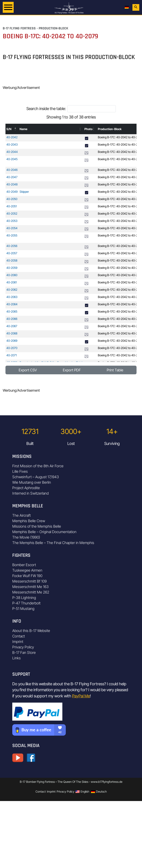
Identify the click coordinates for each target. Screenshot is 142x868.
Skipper (24, 192)
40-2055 (12, 235)
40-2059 (12, 268)
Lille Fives (20, 471)
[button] (15, 129)
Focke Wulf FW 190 (27, 576)
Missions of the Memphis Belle (37, 526)
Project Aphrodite (26, 488)
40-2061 (12, 282)
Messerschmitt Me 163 (30, 587)
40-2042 (12, 137)
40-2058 (12, 261)
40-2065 (12, 312)
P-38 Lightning (24, 598)
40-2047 (12, 177)
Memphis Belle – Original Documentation (44, 532)
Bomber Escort (24, 565)
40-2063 (12, 297)
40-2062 (12, 290)
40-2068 (12, 333)
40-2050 (12, 199)
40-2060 (12, 275)
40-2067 (12, 326)
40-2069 (12, 341)
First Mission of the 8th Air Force (38, 466)
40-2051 (12, 206)
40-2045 (12, 159)
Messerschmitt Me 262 (31, 592)
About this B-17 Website (31, 631)
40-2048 (12, 184)
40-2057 (12, 253)
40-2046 (12, 170)
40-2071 (12, 355)
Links (16, 658)
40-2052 (12, 214)
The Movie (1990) (26, 537)
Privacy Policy (23, 647)
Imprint (18, 642)
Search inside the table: (46, 109)
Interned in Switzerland (30, 493)
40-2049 (12, 192)
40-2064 (12, 304)
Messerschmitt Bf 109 (29, 581)
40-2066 (12, 319)
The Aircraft (22, 515)
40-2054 (12, 228)
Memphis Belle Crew (29, 521)
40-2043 (12, 145)
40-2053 (12, 221)
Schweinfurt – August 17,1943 (36, 477)
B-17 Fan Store (24, 652)
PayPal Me (81, 696)
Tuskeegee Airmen (27, 570)
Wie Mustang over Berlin (32, 482)
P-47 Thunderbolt (26, 603)
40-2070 (12, 348)
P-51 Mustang (23, 609)
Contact (19, 636)
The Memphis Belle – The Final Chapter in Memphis (53, 543)
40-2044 (12, 152)
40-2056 (12, 246)
